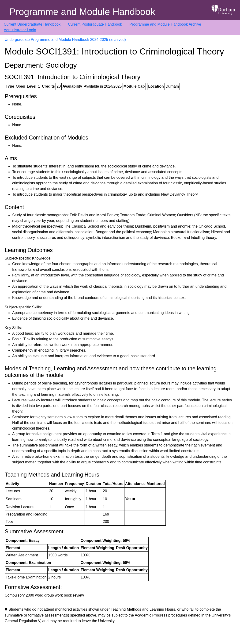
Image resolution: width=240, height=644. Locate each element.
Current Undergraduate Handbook (32, 24)
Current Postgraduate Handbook (95, 24)
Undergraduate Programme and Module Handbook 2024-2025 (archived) (65, 40)
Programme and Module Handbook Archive (165, 24)
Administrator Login (20, 30)
